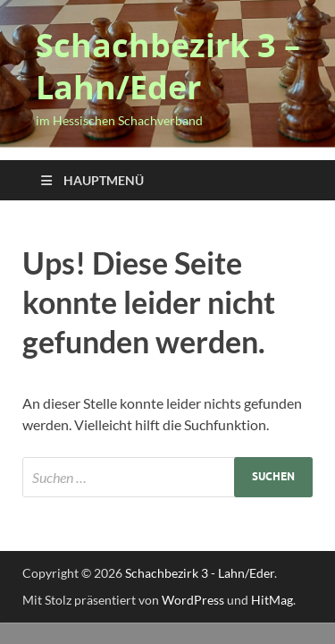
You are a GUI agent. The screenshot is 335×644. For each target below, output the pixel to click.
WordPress (193, 600)
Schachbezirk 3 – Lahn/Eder (168, 66)
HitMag (272, 600)
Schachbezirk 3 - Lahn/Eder (200, 573)
